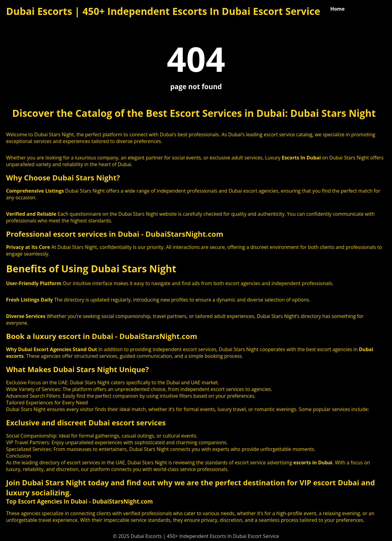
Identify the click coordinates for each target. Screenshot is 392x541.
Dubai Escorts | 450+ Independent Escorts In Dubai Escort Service (163, 11)
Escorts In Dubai (301, 158)
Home (337, 9)
